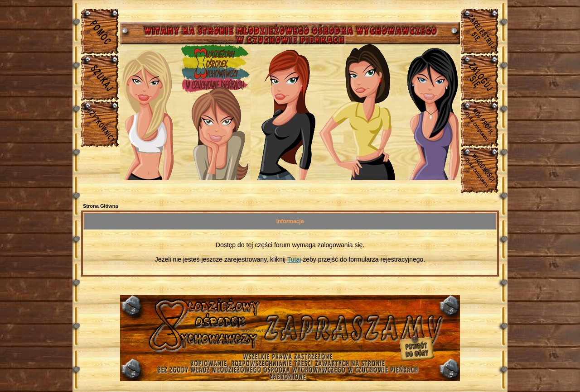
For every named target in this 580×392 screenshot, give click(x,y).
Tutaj (294, 259)
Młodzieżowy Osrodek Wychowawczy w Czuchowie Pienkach (290, 331)
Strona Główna (101, 206)
